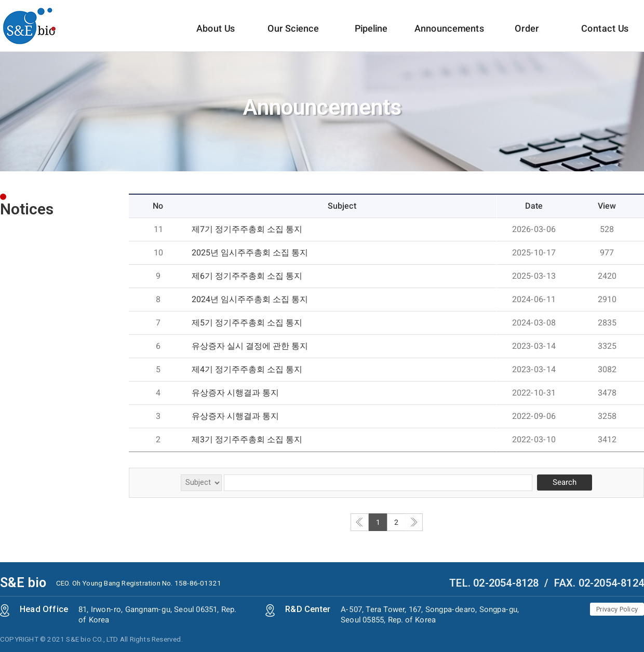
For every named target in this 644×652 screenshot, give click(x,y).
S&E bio (23, 583)
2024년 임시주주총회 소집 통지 (250, 299)
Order (527, 37)
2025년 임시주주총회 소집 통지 (250, 253)
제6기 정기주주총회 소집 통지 (247, 276)
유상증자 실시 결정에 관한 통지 (250, 346)
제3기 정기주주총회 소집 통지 (247, 439)
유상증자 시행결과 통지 (235, 393)
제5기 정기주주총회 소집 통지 (247, 323)
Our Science (293, 37)
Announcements (449, 37)
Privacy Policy (617, 609)
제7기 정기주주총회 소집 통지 (247, 229)
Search (565, 482)
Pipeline (371, 37)
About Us (216, 37)
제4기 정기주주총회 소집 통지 (247, 369)
